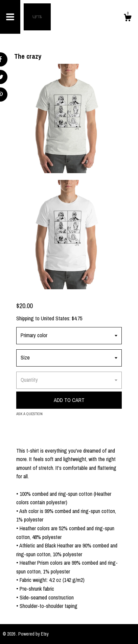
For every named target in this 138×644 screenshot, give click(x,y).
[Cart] (128, 19)
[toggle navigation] (10, 17)
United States (55, 318)
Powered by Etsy (33, 634)
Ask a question (29, 414)
